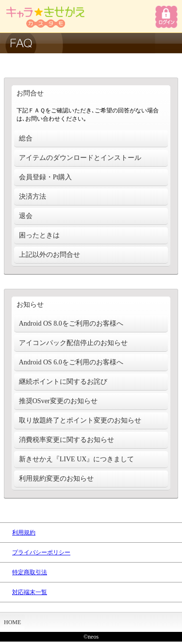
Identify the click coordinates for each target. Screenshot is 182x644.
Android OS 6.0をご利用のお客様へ (71, 362)
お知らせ (30, 305)
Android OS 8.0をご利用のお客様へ (71, 323)
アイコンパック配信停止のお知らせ (73, 343)
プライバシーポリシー (41, 552)
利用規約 (24, 533)
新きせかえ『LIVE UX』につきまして (77, 459)
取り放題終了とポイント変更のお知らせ (80, 420)
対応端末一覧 (30, 592)
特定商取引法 (30, 572)
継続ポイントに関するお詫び (63, 382)
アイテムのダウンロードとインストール (80, 158)
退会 (26, 216)
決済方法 (33, 196)
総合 (26, 138)
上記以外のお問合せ (50, 255)
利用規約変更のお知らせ (56, 479)
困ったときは (39, 235)
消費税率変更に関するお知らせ (66, 440)
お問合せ (30, 93)
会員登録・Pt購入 (46, 177)
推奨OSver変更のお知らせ (58, 401)
